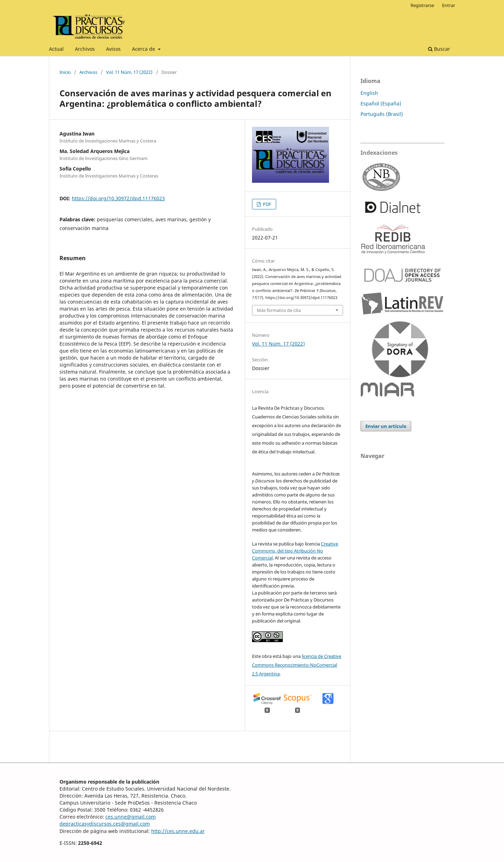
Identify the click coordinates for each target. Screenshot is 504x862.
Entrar (449, 5)
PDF (267, 204)
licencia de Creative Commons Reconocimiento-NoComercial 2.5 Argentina (297, 665)
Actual (56, 49)
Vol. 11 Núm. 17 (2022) (129, 72)
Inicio (65, 72)
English (369, 93)
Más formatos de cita (279, 310)
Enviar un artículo (386, 426)
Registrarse (422, 5)
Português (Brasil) (382, 114)
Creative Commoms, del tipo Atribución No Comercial (295, 551)
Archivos (85, 49)
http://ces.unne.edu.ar (178, 831)
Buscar (439, 49)
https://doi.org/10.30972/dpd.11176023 (118, 198)
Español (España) (381, 103)
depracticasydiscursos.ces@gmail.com (105, 824)
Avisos (113, 49)
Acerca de (144, 49)
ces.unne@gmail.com (131, 817)
